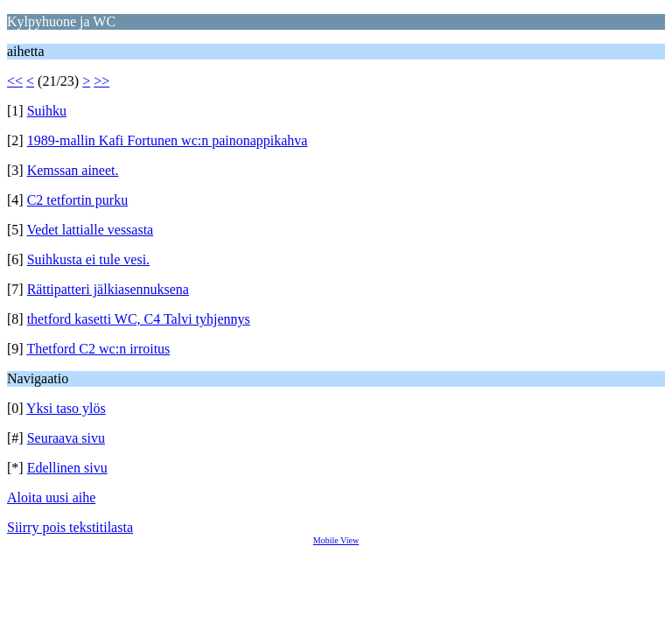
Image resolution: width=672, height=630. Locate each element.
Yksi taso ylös (66, 408)
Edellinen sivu (67, 468)
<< (15, 81)
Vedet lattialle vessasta (90, 230)
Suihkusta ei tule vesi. (88, 259)
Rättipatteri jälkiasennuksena (108, 289)
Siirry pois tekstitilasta (70, 527)
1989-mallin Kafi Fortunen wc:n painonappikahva (168, 140)
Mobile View (336, 540)
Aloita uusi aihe (51, 497)
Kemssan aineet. (73, 170)
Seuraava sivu (66, 438)
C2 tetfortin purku (78, 200)
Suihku (47, 111)
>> (101, 81)
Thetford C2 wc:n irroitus (98, 349)
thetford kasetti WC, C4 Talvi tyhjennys (139, 319)
